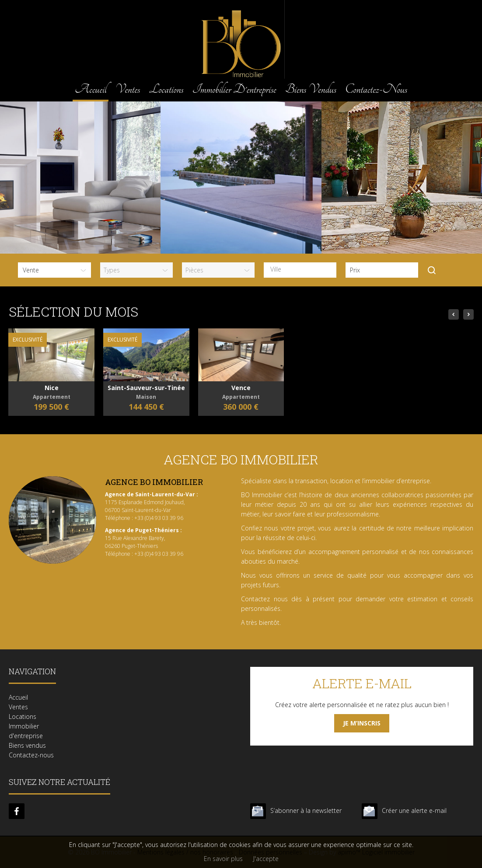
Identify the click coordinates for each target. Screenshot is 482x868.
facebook (17, 811)
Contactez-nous (376, 89)
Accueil (91, 89)
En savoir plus (223, 859)
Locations (166, 89)
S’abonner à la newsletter (306, 810)
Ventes (127, 89)
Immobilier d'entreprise (234, 89)
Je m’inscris (362, 723)
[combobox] (300, 270)
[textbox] (302, 269)
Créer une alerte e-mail (414, 810)
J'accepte (266, 859)
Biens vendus (311, 89)
